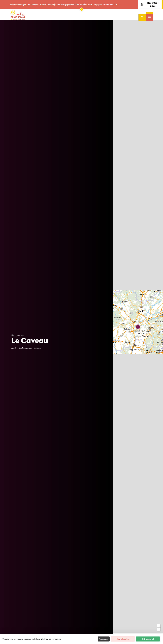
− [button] (159, 75)
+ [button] (159, 72)
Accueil (14, 348)
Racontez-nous (149, 4)
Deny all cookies (123, 639)
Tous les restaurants (25, 348)
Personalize (104, 639)
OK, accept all (148, 639)
